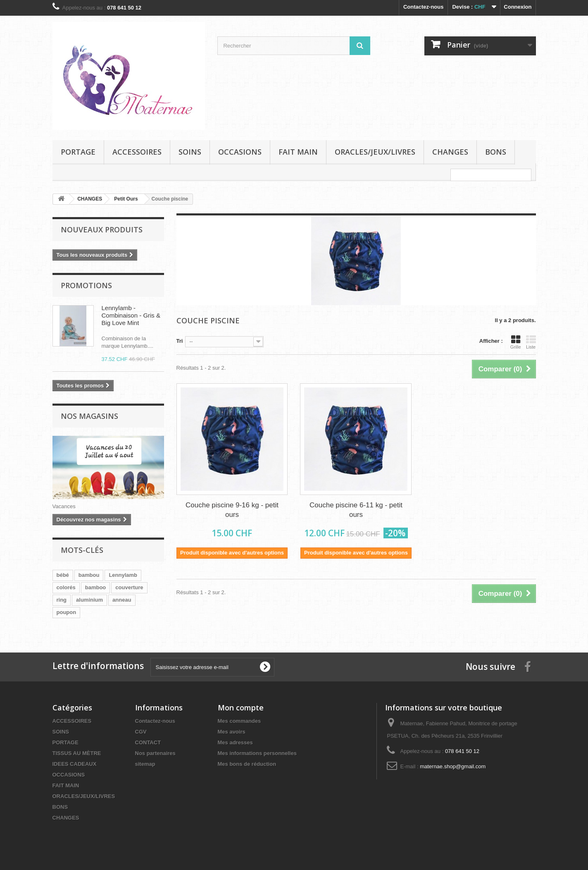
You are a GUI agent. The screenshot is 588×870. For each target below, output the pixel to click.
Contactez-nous (424, 7)
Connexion (518, 7)
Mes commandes (239, 721)
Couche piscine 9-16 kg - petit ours (232, 510)
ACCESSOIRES (137, 152)
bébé (63, 575)
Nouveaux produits (102, 229)
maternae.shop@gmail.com (453, 766)
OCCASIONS (240, 152)
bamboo (96, 587)
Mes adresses (235, 742)
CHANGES (450, 152)
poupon (67, 612)
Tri (180, 341)
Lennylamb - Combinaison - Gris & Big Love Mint (131, 315)
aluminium (89, 600)
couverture (129, 587)
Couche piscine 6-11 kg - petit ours (356, 510)
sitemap (145, 764)
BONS (496, 152)
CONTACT (148, 742)
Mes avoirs (232, 732)
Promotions (86, 285)
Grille (516, 342)
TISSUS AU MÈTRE (77, 753)
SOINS (190, 152)
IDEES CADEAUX (75, 764)
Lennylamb (123, 575)
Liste (531, 342)
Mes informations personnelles (257, 753)
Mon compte (241, 707)
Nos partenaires (155, 753)
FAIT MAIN (298, 152)
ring (62, 600)
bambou (89, 575)
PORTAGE (78, 152)
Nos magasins (89, 416)
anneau (122, 600)
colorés (66, 587)
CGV (141, 732)
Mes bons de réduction (247, 764)
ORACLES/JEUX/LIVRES (375, 152)
